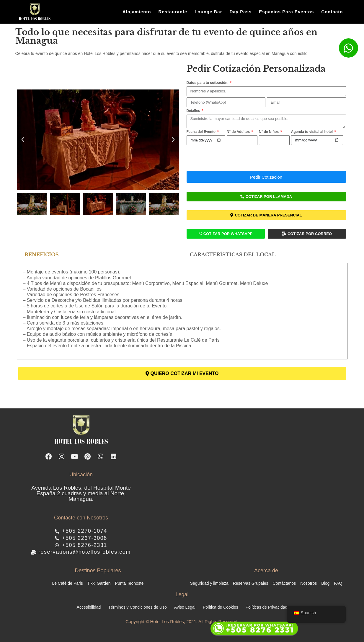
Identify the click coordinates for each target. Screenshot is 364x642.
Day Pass (241, 12)
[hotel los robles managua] (249, 485)
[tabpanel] (182, 311)
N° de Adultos (239, 132)
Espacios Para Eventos (286, 12)
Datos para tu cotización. (208, 83)
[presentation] (231, 158)
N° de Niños (269, 132)
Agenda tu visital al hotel (312, 132)
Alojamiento (137, 12)
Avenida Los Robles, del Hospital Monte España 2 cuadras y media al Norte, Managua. (81, 493)
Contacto (332, 12)
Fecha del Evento (202, 132)
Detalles (194, 111)
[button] (23, 140)
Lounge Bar (208, 12)
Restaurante (173, 12)
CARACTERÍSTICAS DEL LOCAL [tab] (233, 255)
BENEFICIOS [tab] (42, 255)
